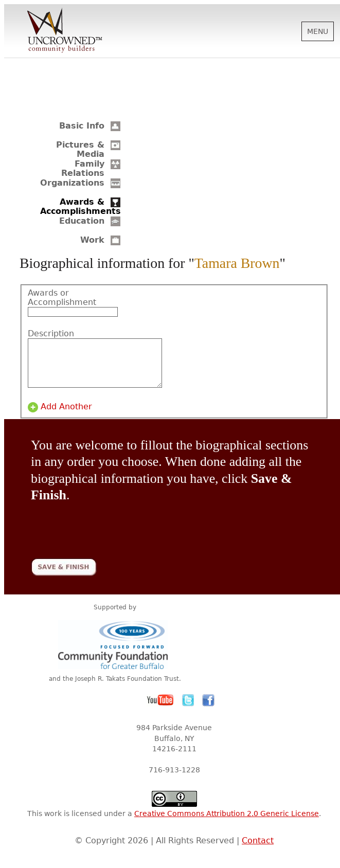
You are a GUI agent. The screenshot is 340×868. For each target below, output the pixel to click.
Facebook (208, 710)
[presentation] (109, 533)
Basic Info (82, 126)
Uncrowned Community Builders (65, 31)
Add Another (66, 416)
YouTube (160, 710)
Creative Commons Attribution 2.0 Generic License (227, 823)
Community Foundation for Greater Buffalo (115, 654)
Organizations (72, 183)
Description (51, 334)
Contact (258, 850)
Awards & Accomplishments (80, 206)
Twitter (188, 710)
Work (92, 240)
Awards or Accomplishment (59, 298)
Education (82, 221)
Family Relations (83, 168)
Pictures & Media (80, 149)
